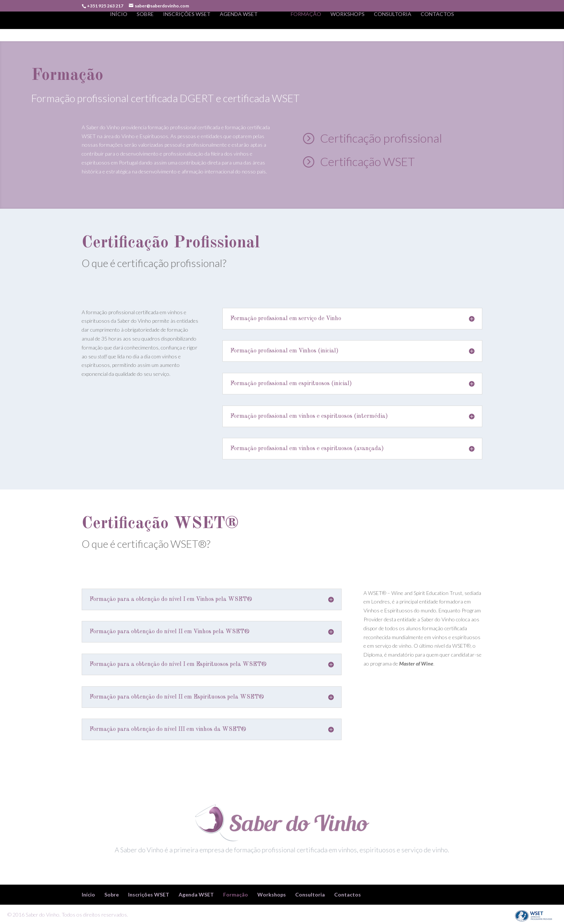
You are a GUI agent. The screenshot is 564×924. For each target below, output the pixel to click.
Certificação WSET (367, 161)
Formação (306, 27)
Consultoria (393, 27)
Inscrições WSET (187, 27)
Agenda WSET (239, 27)
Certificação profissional (381, 138)
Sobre (145, 27)
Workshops (348, 27)
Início (119, 27)
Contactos (437, 27)
